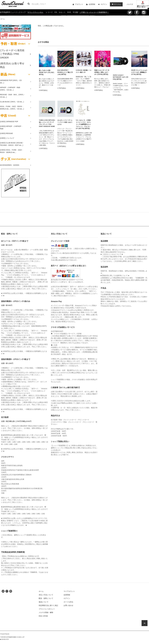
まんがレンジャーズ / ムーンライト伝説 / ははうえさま (65, 122)
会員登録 (92, 4)
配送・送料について (46, 598)
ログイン (104, 4)
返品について (44, 602)
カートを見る (68, 602)
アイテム (116, 4)
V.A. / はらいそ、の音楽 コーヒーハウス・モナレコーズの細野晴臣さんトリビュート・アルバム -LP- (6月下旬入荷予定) (83, 124)
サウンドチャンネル (35, 12)
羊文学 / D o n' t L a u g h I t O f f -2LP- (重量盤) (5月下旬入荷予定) (139, 72)
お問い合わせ (68, 605)
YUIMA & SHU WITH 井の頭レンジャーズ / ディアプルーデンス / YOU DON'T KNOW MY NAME (47, 123)
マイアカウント (69, 591)
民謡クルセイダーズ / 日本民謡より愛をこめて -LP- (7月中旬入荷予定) (102, 72)
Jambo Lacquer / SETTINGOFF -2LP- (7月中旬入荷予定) (121, 77)
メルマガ (130, 4)
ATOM (46, 616)
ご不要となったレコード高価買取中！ (94, 12)
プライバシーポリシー (47, 609)
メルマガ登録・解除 (46, 612)
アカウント (79, 4)
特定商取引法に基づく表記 (48, 605)
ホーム (3, 19)
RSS (40, 616)
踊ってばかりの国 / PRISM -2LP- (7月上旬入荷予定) (47, 72)
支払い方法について (46, 595)
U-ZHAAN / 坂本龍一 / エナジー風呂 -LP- (84, 71)
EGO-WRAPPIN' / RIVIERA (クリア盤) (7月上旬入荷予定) (65, 72)
